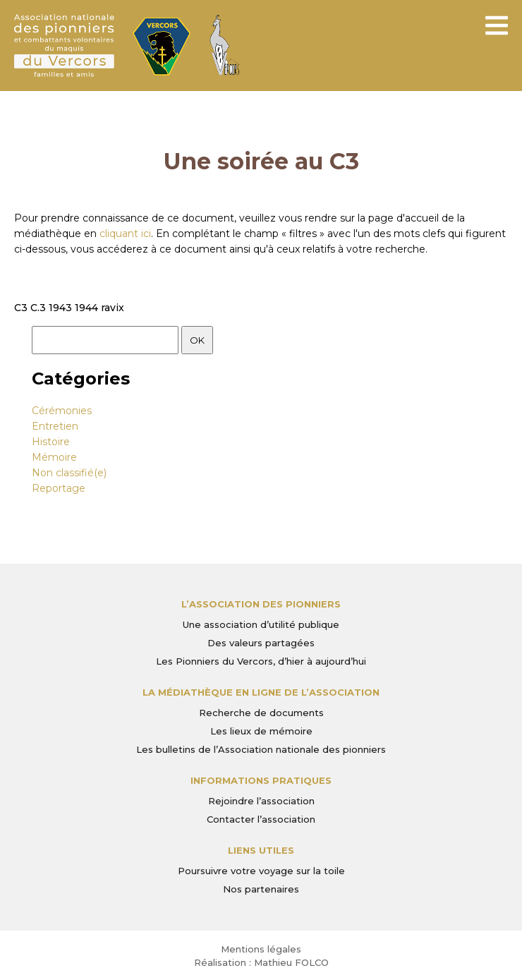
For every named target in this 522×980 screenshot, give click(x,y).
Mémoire (54, 457)
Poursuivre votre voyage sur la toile (261, 871)
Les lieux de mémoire (261, 731)
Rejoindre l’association (261, 801)
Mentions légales (261, 949)
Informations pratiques (261, 780)
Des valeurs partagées (261, 643)
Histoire (51, 442)
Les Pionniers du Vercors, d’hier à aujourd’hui (261, 661)
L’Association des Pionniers (261, 604)
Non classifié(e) (69, 473)
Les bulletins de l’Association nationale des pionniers (261, 749)
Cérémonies (62, 411)
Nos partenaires (261, 889)
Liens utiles (261, 850)
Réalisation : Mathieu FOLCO (261, 962)
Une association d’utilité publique (261, 624)
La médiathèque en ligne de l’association (261, 692)
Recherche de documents (261, 713)
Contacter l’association (261, 819)
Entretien (55, 426)
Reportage (59, 488)
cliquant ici (125, 234)
